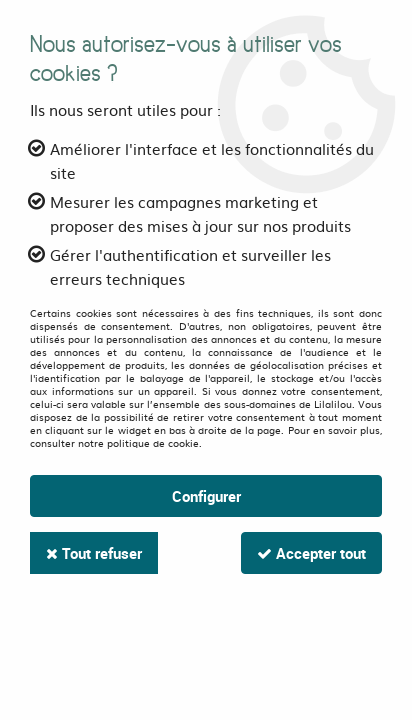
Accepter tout (311, 553)
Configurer (206, 496)
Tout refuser (94, 553)
